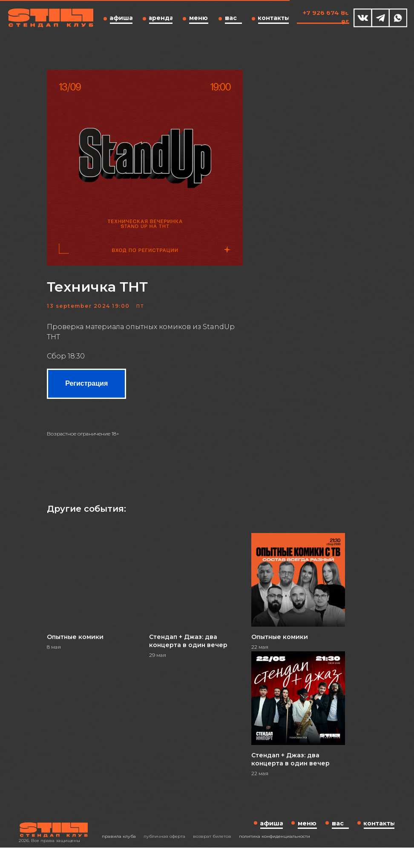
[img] (363, 18)
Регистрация (123, 390)
